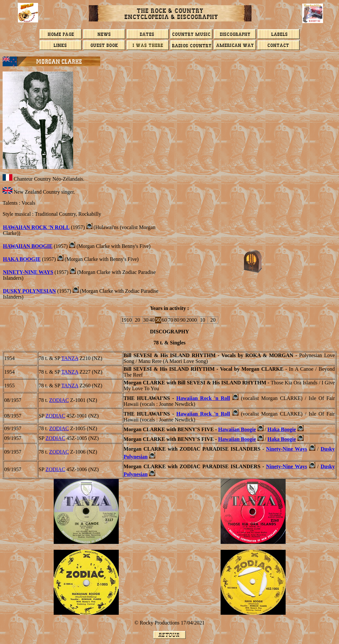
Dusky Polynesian (29, 291)
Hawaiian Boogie (28, 246)
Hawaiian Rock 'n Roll (36, 227)
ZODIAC (59, 400)
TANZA (70, 358)
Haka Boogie (282, 429)
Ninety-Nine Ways (28, 272)
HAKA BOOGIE (22, 259)
